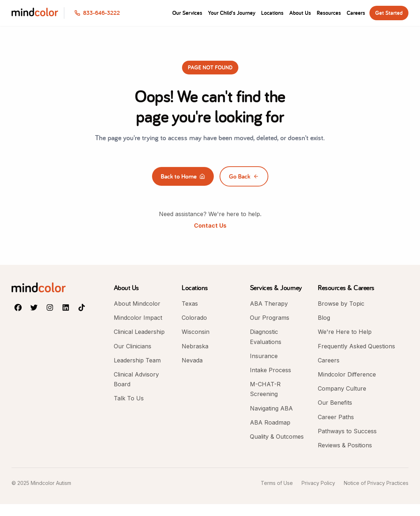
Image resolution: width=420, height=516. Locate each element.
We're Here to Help (345, 332)
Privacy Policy (318, 483)
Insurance (264, 356)
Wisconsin (196, 332)
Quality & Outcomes (277, 437)
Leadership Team (137, 360)
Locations (272, 13)
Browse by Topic (341, 304)
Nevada (192, 360)
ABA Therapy (269, 304)
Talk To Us (129, 398)
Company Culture (342, 388)
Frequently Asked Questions (356, 346)
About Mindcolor (137, 304)
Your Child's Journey (232, 13)
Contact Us (210, 225)
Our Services (187, 13)
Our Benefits (335, 403)
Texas (190, 304)
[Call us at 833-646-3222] (97, 13)
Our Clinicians (133, 346)
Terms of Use (277, 483)
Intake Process (270, 370)
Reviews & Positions (345, 445)
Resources (329, 13)
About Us (300, 13)
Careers (356, 13)
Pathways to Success (347, 431)
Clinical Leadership (139, 332)
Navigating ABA (271, 408)
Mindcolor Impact (138, 318)
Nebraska (195, 346)
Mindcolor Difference (347, 374)
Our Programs (270, 318)
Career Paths (336, 417)
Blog (324, 318)
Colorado (194, 318)
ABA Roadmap (270, 422)
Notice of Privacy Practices (376, 483)
